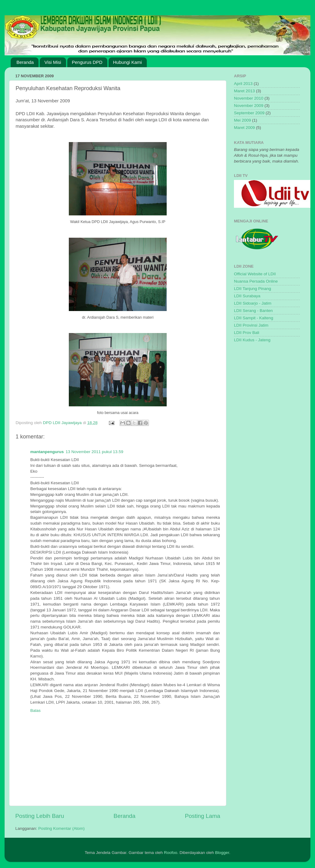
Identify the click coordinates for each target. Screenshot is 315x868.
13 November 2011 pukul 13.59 (94, 452)
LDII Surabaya (247, 296)
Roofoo (171, 853)
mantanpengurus (47, 452)
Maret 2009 (244, 128)
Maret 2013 (244, 91)
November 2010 (249, 98)
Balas (35, 711)
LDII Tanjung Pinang (252, 289)
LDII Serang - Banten (253, 311)
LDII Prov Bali (247, 333)
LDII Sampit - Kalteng (254, 318)
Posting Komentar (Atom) (61, 828)
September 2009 (249, 113)
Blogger (222, 853)
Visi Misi (53, 62)
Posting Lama (202, 816)
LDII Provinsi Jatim (251, 325)
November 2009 (249, 106)
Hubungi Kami (128, 62)
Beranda (25, 62)
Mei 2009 (243, 120)
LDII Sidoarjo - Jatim (253, 303)
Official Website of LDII (255, 274)
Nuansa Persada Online (256, 281)
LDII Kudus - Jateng (252, 340)
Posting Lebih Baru (40, 816)
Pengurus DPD (87, 62)
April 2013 (243, 84)
